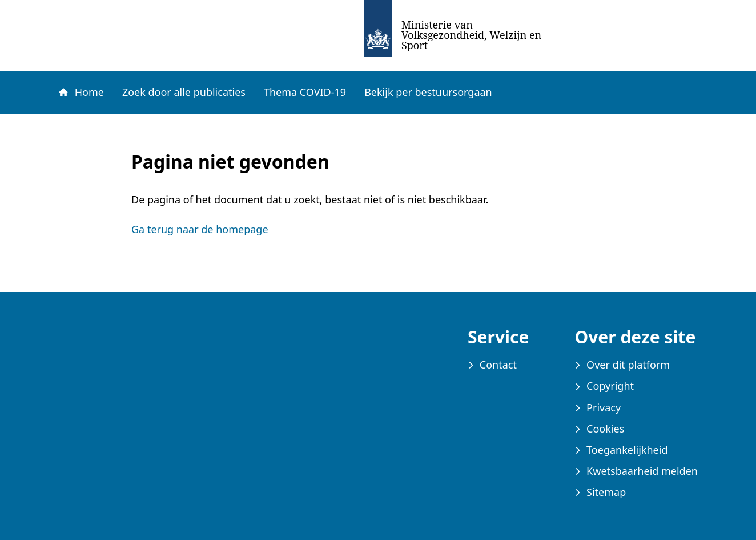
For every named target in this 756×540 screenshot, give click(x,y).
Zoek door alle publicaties (184, 92)
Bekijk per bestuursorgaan (428, 92)
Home (81, 92)
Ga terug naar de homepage (200, 229)
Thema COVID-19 (305, 92)
